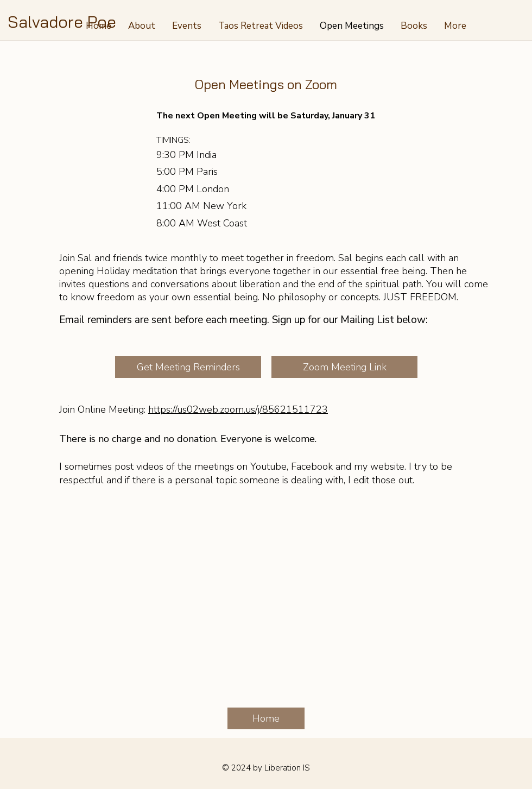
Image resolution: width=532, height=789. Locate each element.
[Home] (266, 718)
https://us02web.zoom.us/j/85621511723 (238, 409)
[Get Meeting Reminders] (188, 367)
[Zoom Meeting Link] (344, 367)
